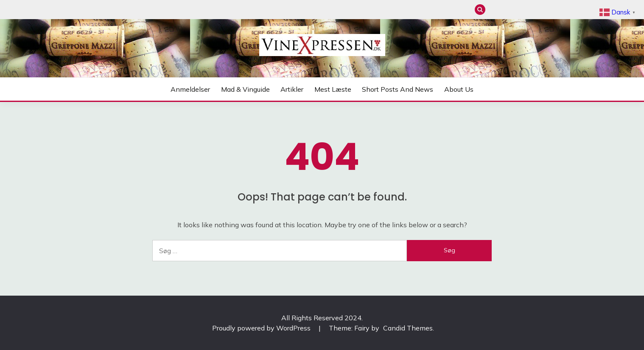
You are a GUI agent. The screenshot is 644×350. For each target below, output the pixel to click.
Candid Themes (408, 328)
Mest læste (537, 10)
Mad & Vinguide (509, 10)
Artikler (523, 10)
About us (565, 10)
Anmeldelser (495, 10)
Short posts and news (551, 10)
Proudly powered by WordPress (262, 328)
